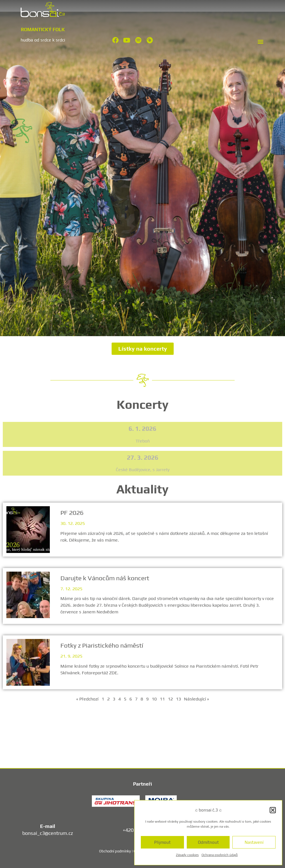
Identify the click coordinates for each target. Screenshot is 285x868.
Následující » (196, 699)
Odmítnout (208, 842)
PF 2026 (73, 512)
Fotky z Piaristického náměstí (103, 645)
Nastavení (254, 842)
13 (178, 699)
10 (154, 699)
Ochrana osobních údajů (220, 855)
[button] (273, 810)
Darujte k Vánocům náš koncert (105, 578)
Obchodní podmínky (115, 851)
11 (162, 699)
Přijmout (162, 842)
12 (170, 699)
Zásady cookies (187, 855)
